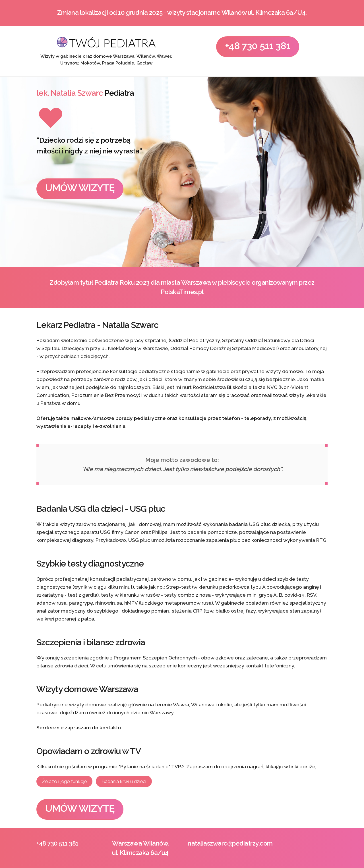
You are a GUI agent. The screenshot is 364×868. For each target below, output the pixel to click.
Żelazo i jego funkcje (64, 781)
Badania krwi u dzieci (124, 781)
